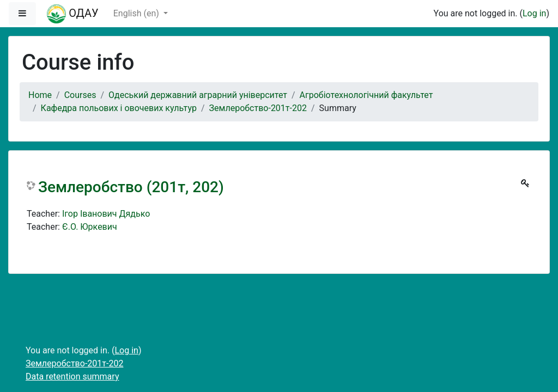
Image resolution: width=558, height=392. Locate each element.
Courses (80, 95)
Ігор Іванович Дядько (106, 214)
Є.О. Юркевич (90, 227)
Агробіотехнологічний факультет (366, 95)
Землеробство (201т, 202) (131, 187)
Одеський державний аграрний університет (198, 95)
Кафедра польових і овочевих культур (119, 108)
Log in (534, 13)
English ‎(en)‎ (137, 13)
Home (40, 95)
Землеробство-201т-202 (258, 108)
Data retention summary (72, 376)
